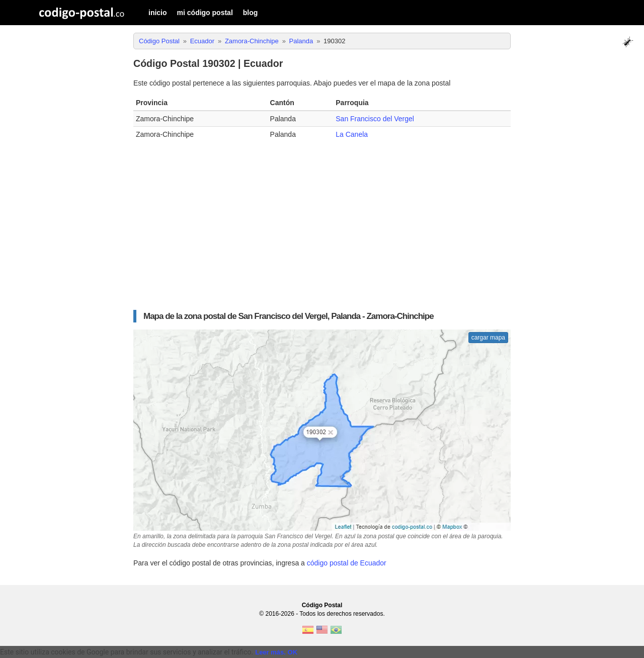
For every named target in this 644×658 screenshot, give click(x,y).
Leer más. (270, 652)
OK (293, 652)
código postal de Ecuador (347, 563)
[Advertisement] (322, 222)
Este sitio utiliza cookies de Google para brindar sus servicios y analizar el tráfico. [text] (127, 652)
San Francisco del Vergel (375, 119)
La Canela (352, 134)
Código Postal (322, 605)
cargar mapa (488, 338)
